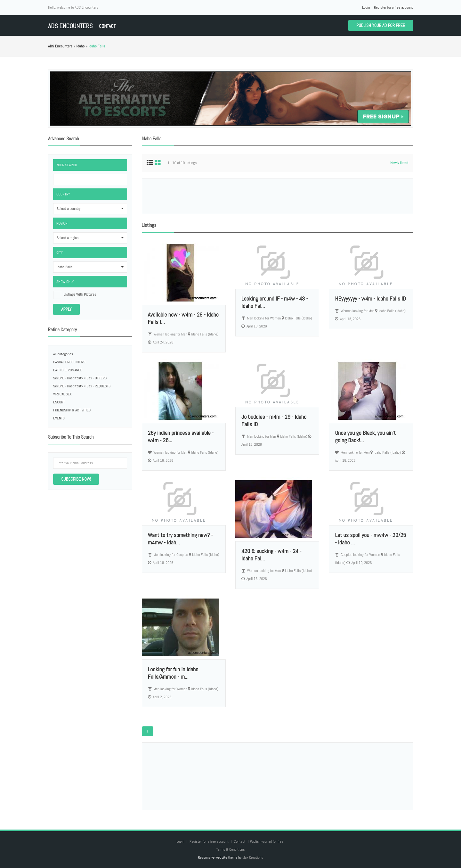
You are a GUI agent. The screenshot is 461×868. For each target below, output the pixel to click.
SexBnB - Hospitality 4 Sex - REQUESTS (82, 386)
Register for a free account (393, 7)
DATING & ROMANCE (68, 370)
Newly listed (399, 163)
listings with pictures (80, 294)
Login (366, 7)
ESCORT (59, 402)
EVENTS (59, 418)
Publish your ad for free (381, 25)
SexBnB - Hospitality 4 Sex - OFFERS (80, 378)
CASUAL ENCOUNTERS (69, 362)
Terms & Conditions (230, 849)
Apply (66, 309)
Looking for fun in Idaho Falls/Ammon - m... (173, 673)
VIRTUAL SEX (62, 394)
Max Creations (253, 857)
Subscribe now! (76, 479)
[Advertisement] (277, 196)
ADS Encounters (70, 26)
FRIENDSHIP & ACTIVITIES (72, 410)
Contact (107, 26)
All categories (63, 354)
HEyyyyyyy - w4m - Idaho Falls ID (370, 298)
